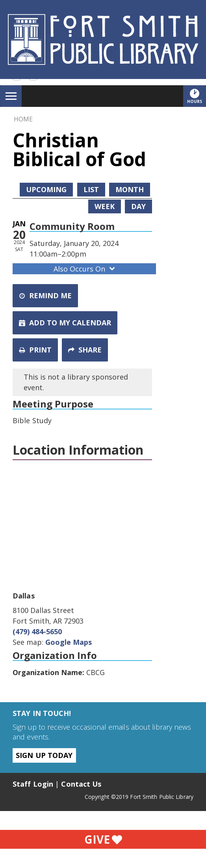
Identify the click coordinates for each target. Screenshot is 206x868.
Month (130, 189)
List (91, 189)
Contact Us (81, 784)
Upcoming (46, 189)
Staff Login (33, 784)
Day (138, 206)
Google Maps (69, 642)
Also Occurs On (85, 269)
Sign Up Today (44, 755)
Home (23, 119)
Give (103, 839)
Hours (197, 96)
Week (105, 206)
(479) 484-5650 (37, 631)
